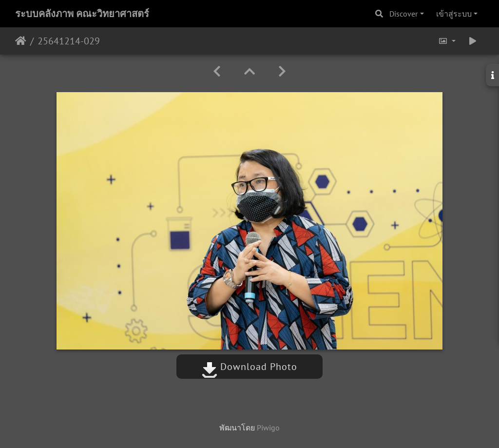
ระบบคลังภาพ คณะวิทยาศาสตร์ (82, 14)
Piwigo (268, 428)
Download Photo (249, 367)
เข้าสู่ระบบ (454, 14)
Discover (403, 14)
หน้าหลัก (21, 41)
